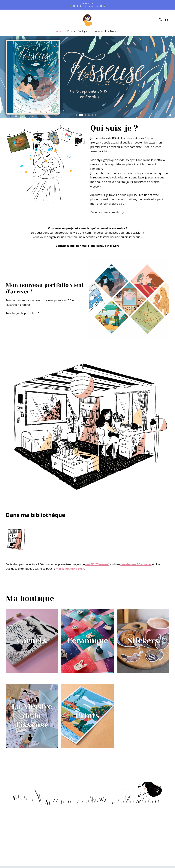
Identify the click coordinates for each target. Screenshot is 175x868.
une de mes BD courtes (136, 564)
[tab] (81, 115)
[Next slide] (99, 115)
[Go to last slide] (76, 115)
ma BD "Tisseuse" (97, 564)
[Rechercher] (160, 20)
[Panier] (166, 20)
